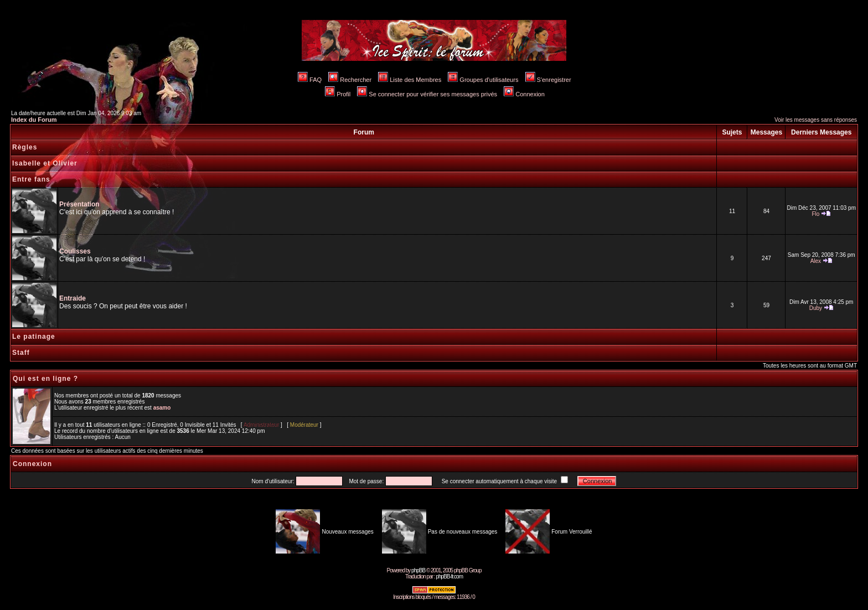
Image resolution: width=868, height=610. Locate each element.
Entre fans (31, 179)
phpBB (418, 570)
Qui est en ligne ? (45, 379)
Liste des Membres (410, 80)
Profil (338, 94)
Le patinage (34, 337)
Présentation (79, 204)
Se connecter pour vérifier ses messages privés (427, 94)
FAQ (310, 80)
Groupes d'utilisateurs (483, 80)
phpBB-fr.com (449, 577)
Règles (25, 147)
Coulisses (75, 251)
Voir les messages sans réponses (816, 120)
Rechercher (350, 80)
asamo (162, 408)
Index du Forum (34, 120)
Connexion (524, 94)
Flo (815, 214)
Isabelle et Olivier (45, 163)
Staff (21, 353)
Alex (816, 261)
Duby (816, 308)
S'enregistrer (548, 80)
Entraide (73, 298)
